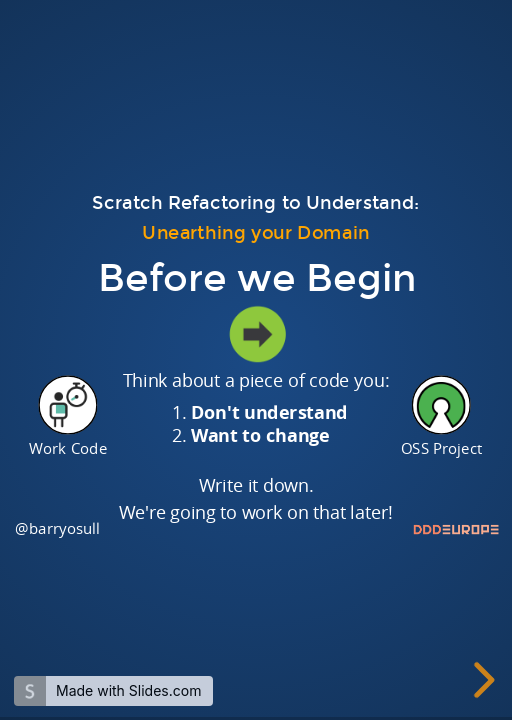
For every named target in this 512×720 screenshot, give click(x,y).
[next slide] (480, 680)
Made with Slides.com (128, 690)
